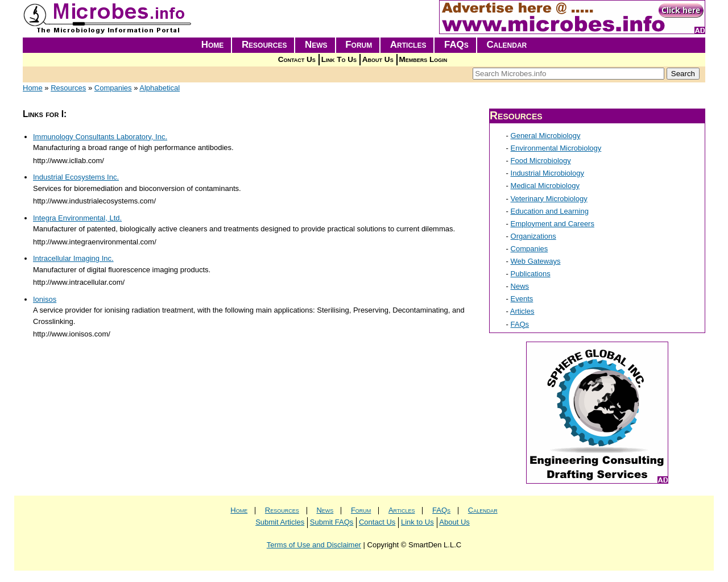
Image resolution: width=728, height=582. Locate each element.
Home (213, 45)
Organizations (533, 236)
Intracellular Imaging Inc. (73, 258)
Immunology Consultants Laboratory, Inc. (100, 137)
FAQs (456, 45)
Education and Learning (550, 211)
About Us (378, 59)
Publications (531, 274)
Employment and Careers (553, 224)
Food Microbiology (541, 161)
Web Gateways (536, 261)
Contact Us (297, 59)
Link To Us (339, 59)
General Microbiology (546, 136)
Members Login (423, 59)
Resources (264, 45)
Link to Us (417, 522)
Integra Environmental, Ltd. (77, 218)
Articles (408, 45)
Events (522, 299)
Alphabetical (160, 88)
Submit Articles (280, 522)
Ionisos (45, 299)
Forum (359, 45)
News (316, 45)
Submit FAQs (332, 522)
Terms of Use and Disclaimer (314, 545)
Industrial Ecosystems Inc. (76, 177)
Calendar (506, 45)
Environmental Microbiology (556, 148)
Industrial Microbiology (547, 173)
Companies (113, 88)
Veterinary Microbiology (549, 199)
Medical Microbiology (545, 186)
